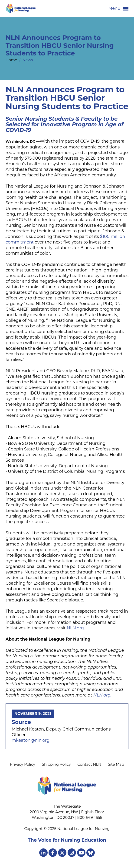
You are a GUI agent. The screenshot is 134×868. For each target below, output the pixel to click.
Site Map (116, 764)
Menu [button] (118, 9)
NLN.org (75, 628)
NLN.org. (102, 695)
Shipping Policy (56, 764)
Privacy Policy (23, 764)
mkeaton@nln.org (31, 740)
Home (12, 60)
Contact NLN (89, 764)
